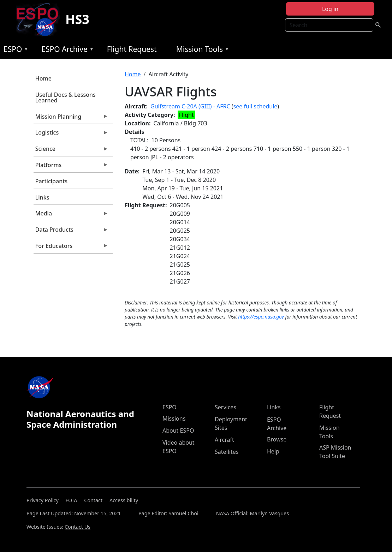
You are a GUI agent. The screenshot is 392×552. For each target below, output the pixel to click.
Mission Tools (201, 50)
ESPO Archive (66, 50)
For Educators (71, 248)
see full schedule (256, 106)
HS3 (77, 19)
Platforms (71, 167)
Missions (174, 419)
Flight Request (132, 49)
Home (43, 78)
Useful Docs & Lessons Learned (66, 97)
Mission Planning (71, 118)
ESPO (14, 50)
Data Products (71, 231)
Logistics (71, 134)
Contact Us (78, 527)
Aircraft (224, 440)
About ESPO (178, 431)
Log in (330, 9)
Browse (277, 439)
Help (273, 451)
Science (71, 150)
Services (225, 407)
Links (42, 197)
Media (71, 215)
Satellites (227, 452)
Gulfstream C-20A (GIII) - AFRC (190, 106)
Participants (51, 181)
